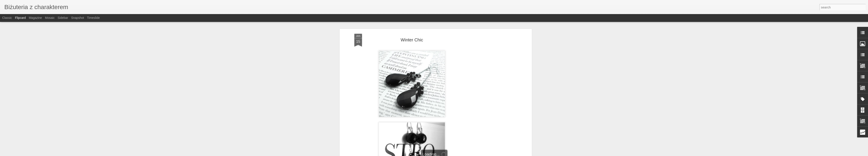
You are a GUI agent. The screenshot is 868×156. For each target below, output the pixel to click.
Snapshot (78, 18)
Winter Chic (412, 38)
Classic (7, 18)
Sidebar (63, 18)
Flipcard (20, 18)
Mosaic (50, 18)
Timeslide (93, 18)
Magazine (35, 18)
